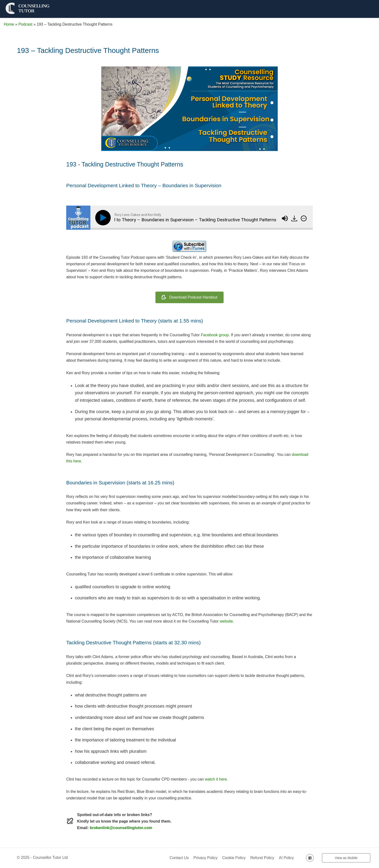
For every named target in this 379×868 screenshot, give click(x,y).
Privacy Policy (205, 858)
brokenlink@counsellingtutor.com (121, 828)
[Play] (104, 218)
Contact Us (179, 858)
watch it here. (216, 779)
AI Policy (286, 858)
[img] (304, 218)
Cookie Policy (234, 858)
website (226, 621)
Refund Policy (262, 858)
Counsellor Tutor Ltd (50, 857)
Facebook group (215, 335)
